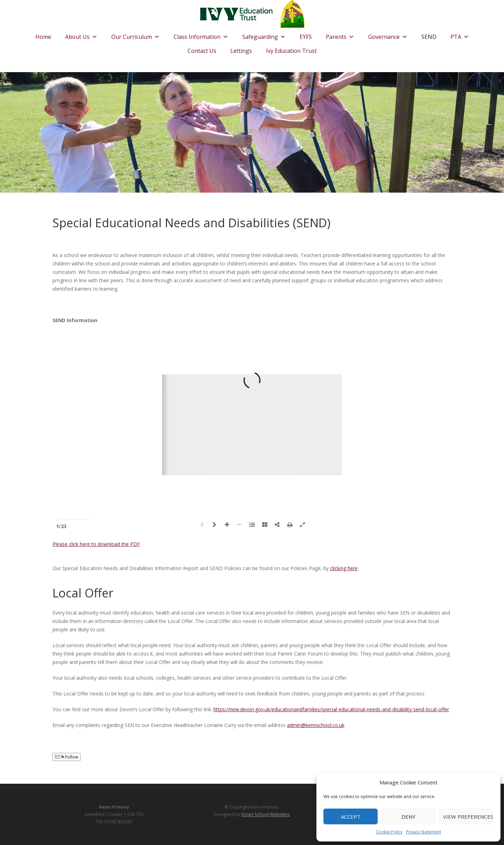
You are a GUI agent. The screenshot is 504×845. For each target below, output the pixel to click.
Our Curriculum (135, 35)
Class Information (201, 35)
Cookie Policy (389, 832)
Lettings (241, 51)
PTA (460, 35)
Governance (388, 35)
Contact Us (202, 51)
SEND (429, 37)
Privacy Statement (423, 832)
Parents (340, 35)
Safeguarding (264, 35)
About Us (81, 35)
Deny (408, 817)
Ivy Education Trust (291, 51)
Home (43, 37)
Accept (351, 817)
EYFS (306, 37)
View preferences (468, 817)
